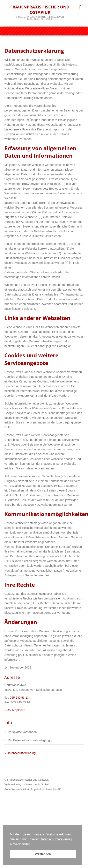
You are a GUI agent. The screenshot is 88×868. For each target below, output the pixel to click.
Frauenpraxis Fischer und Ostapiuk (40, 10)
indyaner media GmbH (35, 784)
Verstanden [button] (43, 854)
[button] (33, 845)
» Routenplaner (14, 710)
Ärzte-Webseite (13, 789)
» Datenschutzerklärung (20, 753)
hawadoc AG (54, 789)
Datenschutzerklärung (56, 839)
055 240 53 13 (19, 698)
